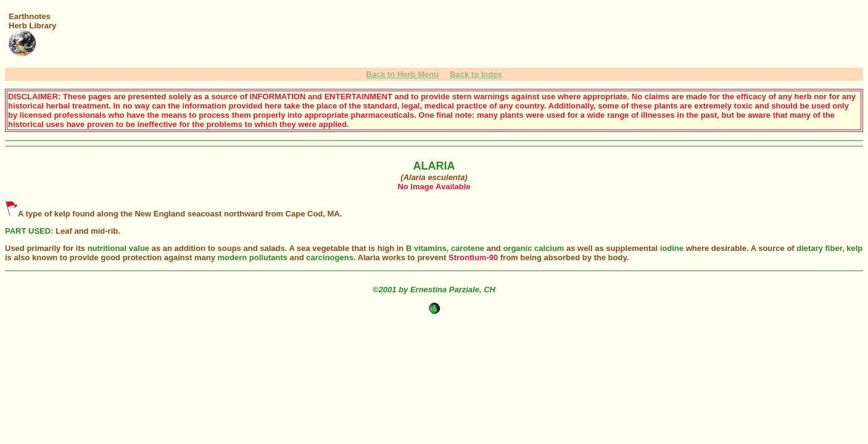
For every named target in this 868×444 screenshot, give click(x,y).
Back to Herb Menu (402, 74)
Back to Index (476, 74)
